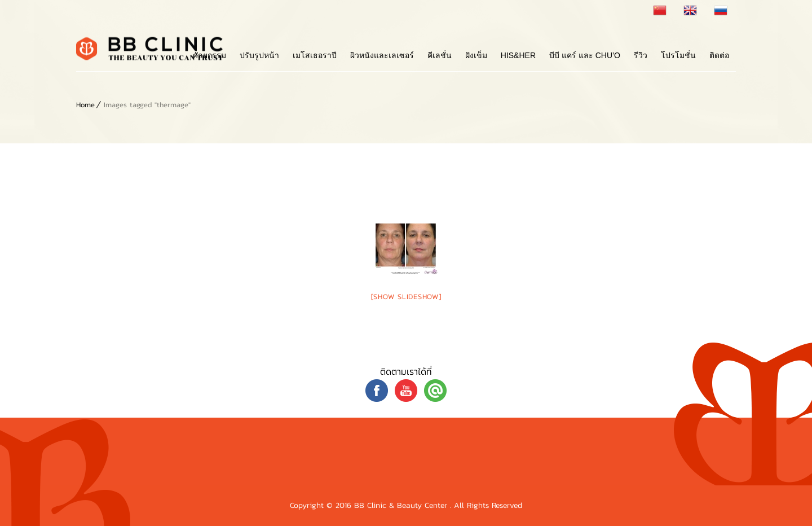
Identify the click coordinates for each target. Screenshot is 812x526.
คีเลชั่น (440, 55)
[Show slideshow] (406, 297)
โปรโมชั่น (678, 55)
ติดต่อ (719, 55)
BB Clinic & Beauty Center (402, 505)
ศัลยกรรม (209, 55)
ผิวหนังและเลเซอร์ (382, 55)
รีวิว (641, 55)
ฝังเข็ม (476, 55)
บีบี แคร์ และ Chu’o (585, 55)
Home (85, 105)
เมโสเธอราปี (315, 55)
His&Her (518, 55)
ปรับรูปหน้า (259, 55)
